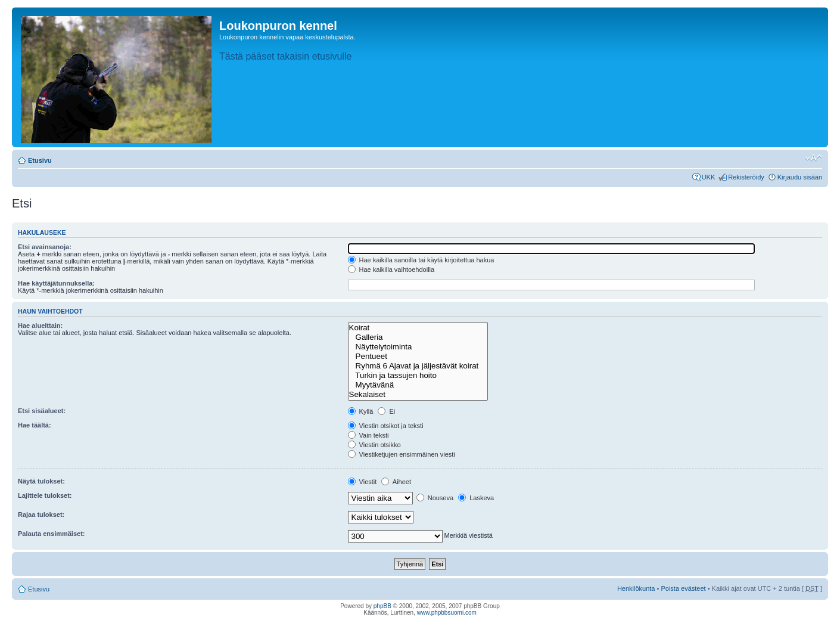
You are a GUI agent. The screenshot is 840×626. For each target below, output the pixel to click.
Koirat (418, 328)
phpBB (382, 606)
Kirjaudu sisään (800, 177)
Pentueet (418, 357)
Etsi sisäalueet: (42, 411)
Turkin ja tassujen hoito (418, 376)
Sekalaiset (418, 395)
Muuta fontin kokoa (813, 158)
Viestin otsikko (374, 445)
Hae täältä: (35, 425)
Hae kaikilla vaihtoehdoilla (391, 269)
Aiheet (396, 482)
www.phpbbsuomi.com (447, 613)
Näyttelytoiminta (418, 347)
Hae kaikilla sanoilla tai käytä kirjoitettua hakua (421, 260)
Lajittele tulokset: (45, 495)
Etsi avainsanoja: (45, 247)
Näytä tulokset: (41, 481)
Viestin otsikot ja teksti (386, 426)
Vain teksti (368, 435)
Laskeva (476, 498)
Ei (386, 411)
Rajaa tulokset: (41, 515)
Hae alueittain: (40, 326)
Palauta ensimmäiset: (52, 534)
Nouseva (435, 498)
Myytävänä (418, 385)
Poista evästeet (683, 588)
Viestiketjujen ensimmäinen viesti (402, 454)
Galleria (418, 337)
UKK (709, 177)
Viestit (363, 482)
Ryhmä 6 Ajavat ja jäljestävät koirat (418, 366)
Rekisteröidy (746, 177)
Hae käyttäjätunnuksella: (56, 283)
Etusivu (40, 160)
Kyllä (361, 411)
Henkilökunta (636, 588)
